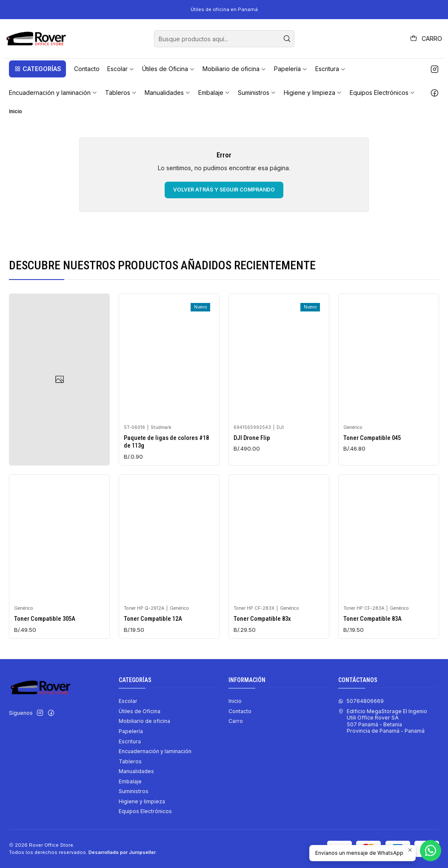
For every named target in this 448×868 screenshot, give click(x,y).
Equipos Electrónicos (145, 811)
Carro (236, 721)
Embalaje (130, 781)
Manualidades (136, 771)
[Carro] (426, 39)
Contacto (240, 711)
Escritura (130, 741)
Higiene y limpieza (142, 801)
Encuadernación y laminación (155, 751)
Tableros (130, 761)
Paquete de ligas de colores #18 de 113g (166, 452)
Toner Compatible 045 (372, 467)
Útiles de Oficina (140, 711)
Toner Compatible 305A (45, 658)
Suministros (134, 791)
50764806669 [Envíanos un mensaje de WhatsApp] (361, 701)
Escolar (128, 701)
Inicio (235, 701)
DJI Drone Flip (252, 456)
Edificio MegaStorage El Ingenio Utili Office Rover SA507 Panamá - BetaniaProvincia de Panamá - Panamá (383, 721)
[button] (37, 69)
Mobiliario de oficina (144, 721)
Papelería (131, 731)
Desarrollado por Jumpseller (122, 852)
